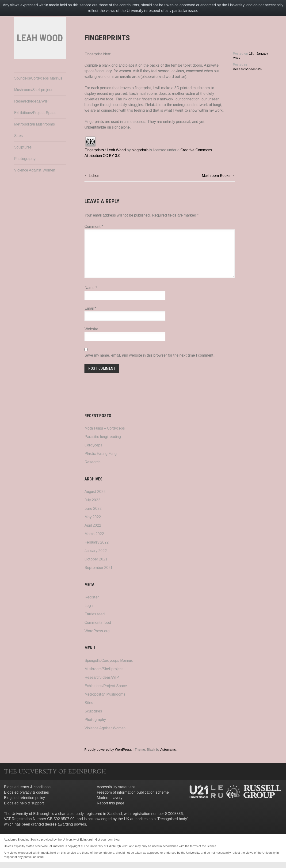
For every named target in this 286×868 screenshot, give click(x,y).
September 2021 (99, 568)
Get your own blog (107, 839)
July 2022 (92, 500)
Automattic (168, 750)
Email (90, 308)
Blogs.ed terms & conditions (27, 787)
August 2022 (95, 492)
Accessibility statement (116, 787)
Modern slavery (110, 798)
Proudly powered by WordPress (108, 750)
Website (91, 329)
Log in (89, 606)
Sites (18, 149)
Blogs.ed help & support (24, 803)
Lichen (94, 176)
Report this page (111, 803)
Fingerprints (94, 150)
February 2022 (97, 542)
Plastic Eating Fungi (101, 454)
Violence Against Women (35, 183)
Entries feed (95, 614)
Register (92, 597)
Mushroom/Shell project (33, 103)
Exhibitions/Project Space (35, 126)
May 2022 (93, 517)
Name (91, 288)
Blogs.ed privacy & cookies (26, 792)
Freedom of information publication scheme (133, 792)
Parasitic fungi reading (103, 437)
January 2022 (96, 551)
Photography (25, 172)
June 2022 (93, 508)
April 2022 (93, 525)
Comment (94, 227)
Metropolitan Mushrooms (34, 137)
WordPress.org (97, 631)
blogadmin (140, 150)
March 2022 (94, 534)
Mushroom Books (216, 176)
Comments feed (98, 622)
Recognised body (172, 819)
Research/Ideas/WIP (31, 114)
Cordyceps (93, 445)
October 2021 (96, 559)
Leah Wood (116, 150)
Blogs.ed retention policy (24, 798)
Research (92, 462)
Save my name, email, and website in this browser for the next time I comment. (150, 355)
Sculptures (23, 160)
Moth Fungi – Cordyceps (105, 428)
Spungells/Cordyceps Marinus (38, 91)
